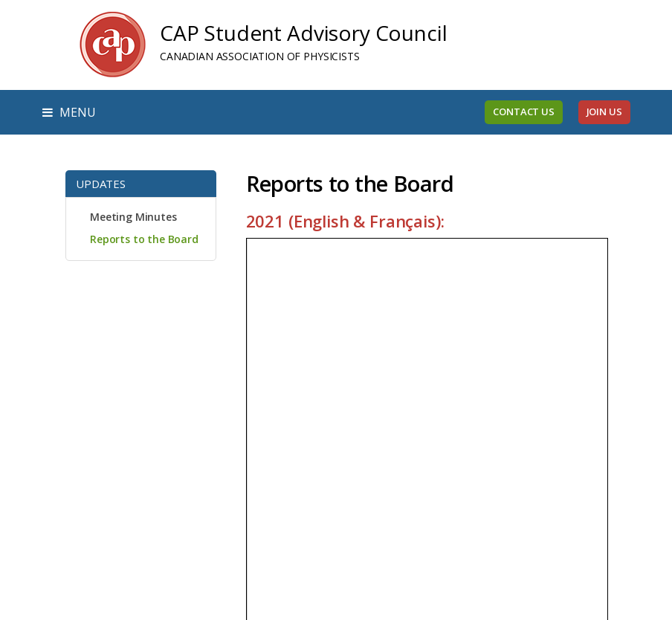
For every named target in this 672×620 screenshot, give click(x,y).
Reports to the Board (144, 239)
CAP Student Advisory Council (304, 33)
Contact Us (523, 112)
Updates (101, 184)
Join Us (604, 112)
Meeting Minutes (133, 217)
